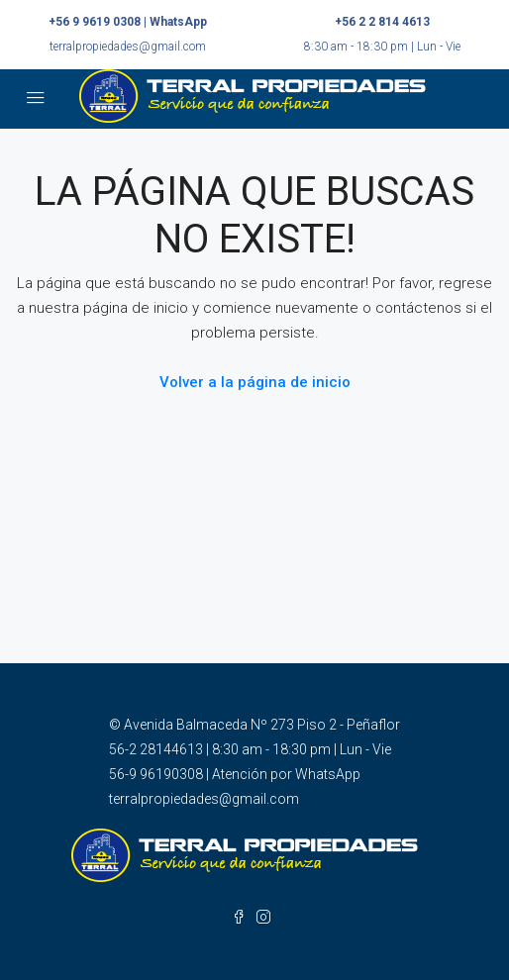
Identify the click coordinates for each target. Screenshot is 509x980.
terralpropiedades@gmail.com (128, 47)
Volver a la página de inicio (255, 382)
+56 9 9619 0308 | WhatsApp (128, 22)
